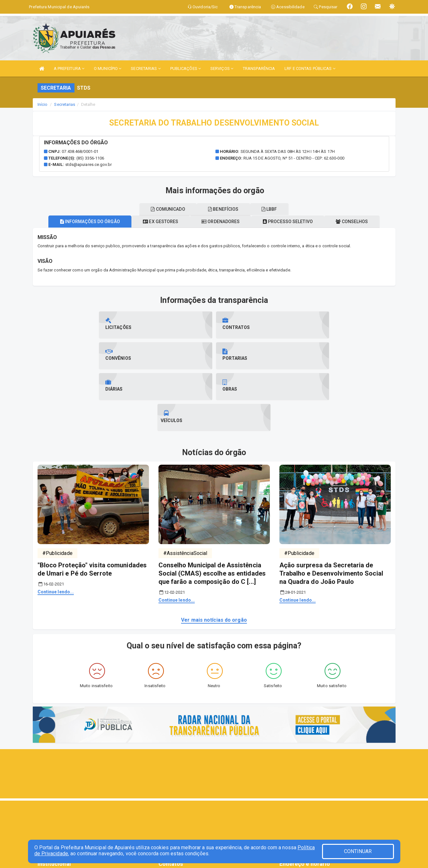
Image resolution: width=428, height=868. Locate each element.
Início (43, 104)
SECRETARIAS (146, 68)
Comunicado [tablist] (164, 209)
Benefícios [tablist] (223, 209)
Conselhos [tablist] (359, 222)
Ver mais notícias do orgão (214, 558)
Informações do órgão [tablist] (83, 222)
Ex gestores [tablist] (157, 222)
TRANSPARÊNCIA (259, 68)
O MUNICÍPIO (108, 68)
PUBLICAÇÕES (186, 68)
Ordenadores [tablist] (221, 222)
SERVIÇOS (222, 68)
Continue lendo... (56, 530)
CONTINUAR (358, 851)
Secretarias (65, 104)
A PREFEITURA (69, 68)
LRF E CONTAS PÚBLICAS (310, 68)
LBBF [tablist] (273, 209)
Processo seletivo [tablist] (291, 222)
